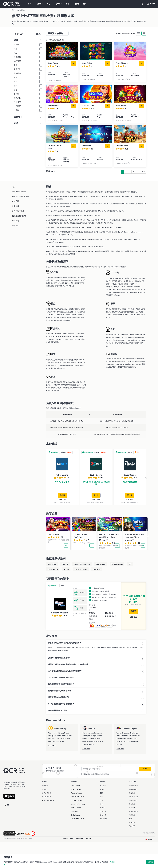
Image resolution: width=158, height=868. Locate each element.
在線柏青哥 (104, 819)
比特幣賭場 (133, 800)
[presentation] (145, 478)
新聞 (84, 4)
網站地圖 (89, 839)
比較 (60, 500)
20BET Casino (76, 808)
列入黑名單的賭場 (48, 800)
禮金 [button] (40, 4)
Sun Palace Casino (77, 797)
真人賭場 (132, 804)
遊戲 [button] (68, 4)
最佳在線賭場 (133, 786)
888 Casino (75, 811)
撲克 (101, 800)
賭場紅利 (132, 808)
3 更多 (91, 619)
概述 (14, 187)
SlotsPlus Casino (77, 800)
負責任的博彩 (79, 839)
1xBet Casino (75, 786)
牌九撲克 (103, 815)
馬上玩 (133, 611)
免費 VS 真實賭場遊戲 (20, 196)
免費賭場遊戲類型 (19, 192)
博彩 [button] (49, 4)
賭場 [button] (30, 4)
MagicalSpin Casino (78, 819)
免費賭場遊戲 (133, 811)
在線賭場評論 (133, 797)
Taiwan (151, 4)
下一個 (142, 172)
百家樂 (102, 789)
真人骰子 (103, 786)
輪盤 (101, 804)
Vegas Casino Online (78, 804)
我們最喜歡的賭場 (19, 216)
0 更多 (115, 626)
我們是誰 (45, 786)
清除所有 (39, 34)
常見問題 (15, 221)
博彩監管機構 (46, 797)
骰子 (101, 797)
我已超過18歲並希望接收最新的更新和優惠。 (97, 774)
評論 (64, 500)
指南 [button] (59, 4)
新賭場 (131, 819)
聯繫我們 (45, 789)
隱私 (72, 839)
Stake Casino (75, 815)
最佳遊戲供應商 (18, 211)
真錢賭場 (15, 201)
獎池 (77, 4)
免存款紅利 (133, 789)
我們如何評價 (46, 793)
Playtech (65, 564)
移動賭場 (132, 815)
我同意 (150, 862)
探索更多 (15, 226)
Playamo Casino (76, 793)
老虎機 (102, 808)
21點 (101, 793)
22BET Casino (76, 789)
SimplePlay (52, 564)
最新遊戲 (15, 206)
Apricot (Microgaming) (82, 564)
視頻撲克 (103, 811)
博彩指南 (132, 822)
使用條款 (65, 839)
